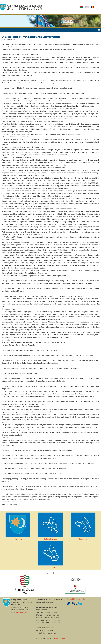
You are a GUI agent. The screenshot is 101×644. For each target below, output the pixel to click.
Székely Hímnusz (50, 526)
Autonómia (50, 555)
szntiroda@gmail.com (22, 612)
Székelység (83, 526)
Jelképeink (18, 526)
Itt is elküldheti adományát (77, 599)
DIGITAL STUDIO (60, 638)
